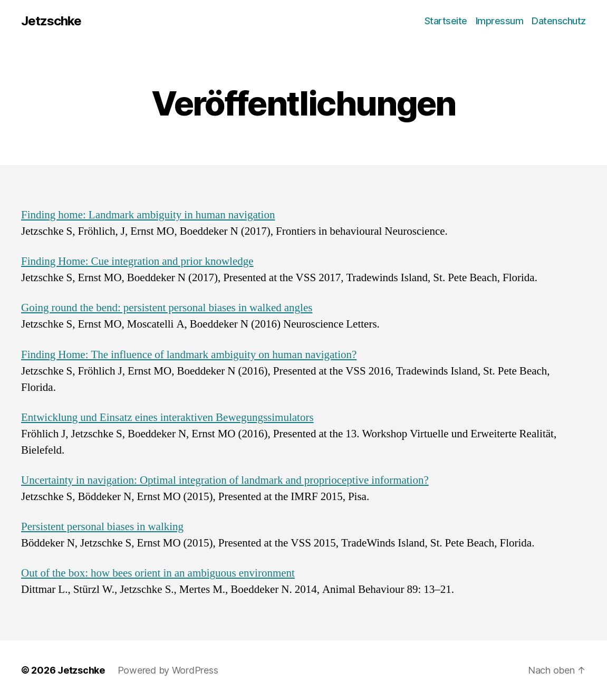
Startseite (446, 21)
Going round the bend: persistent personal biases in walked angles (167, 308)
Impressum (500, 21)
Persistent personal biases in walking (102, 527)
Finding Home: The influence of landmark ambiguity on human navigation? (189, 355)
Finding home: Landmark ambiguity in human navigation (148, 215)
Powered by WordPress (168, 670)
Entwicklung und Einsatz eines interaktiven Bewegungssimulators (167, 418)
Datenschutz (559, 21)
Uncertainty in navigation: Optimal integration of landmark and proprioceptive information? (225, 480)
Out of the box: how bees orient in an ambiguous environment (158, 573)
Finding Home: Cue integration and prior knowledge (137, 261)
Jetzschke (51, 21)
